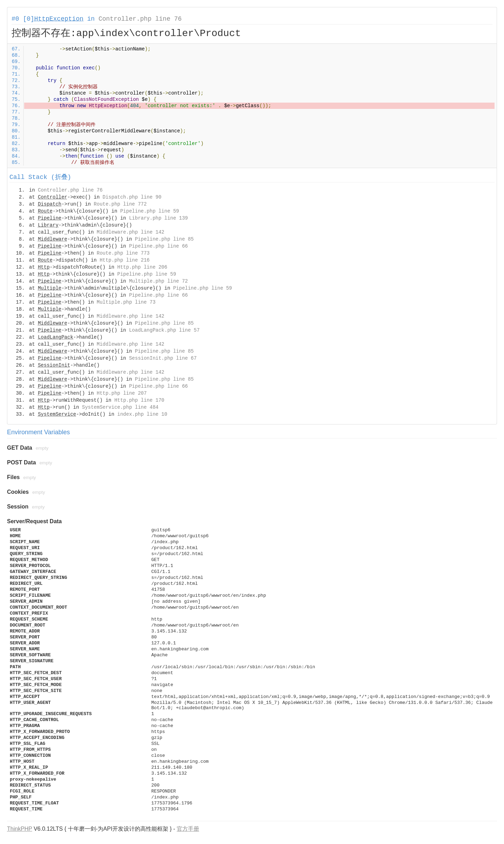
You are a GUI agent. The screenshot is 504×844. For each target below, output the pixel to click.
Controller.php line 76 (140, 19)
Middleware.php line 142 (130, 232)
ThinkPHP (20, 829)
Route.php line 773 (123, 253)
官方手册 (188, 829)
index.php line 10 (142, 414)
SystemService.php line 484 (120, 407)
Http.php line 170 (139, 400)
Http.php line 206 (142, 267)
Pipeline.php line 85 (164, 239)
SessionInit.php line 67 (163, 358)
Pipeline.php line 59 (149, 211)
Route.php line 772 (120, 204)
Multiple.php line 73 (126, 302)
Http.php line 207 (122, 393)
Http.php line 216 (125, 260)
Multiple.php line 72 (159, 281)
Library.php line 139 (159, 218)
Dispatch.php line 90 (132, 197)
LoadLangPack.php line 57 (164, 330)
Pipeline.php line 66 (159, 246)
